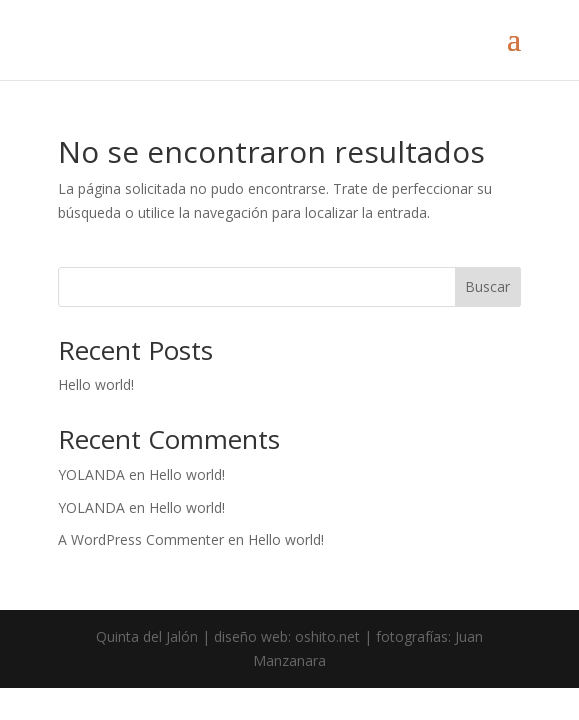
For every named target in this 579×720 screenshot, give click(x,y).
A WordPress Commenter (141, 539)
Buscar (487, 286)
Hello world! (96, 384)
